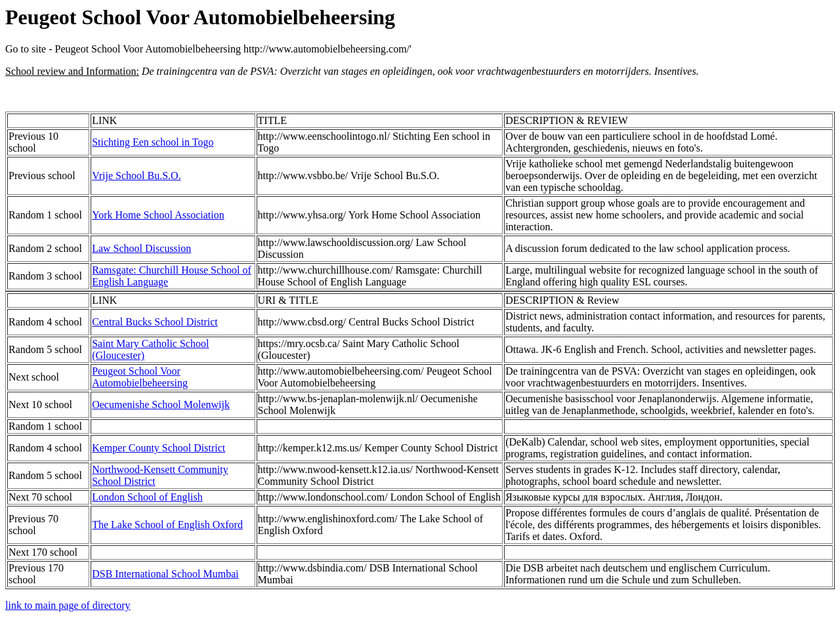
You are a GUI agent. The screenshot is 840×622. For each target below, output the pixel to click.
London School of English (147, 497)
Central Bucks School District (155, 322)
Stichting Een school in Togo (153, 142)
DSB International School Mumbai (165, 574)
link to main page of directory (68, 605)
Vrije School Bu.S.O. (136, 176)
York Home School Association (158, 215)
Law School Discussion (141, 248)
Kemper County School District (158, 448)
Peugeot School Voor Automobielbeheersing (140, 377)
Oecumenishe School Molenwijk (161, 404)
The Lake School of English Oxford (167, 525)
